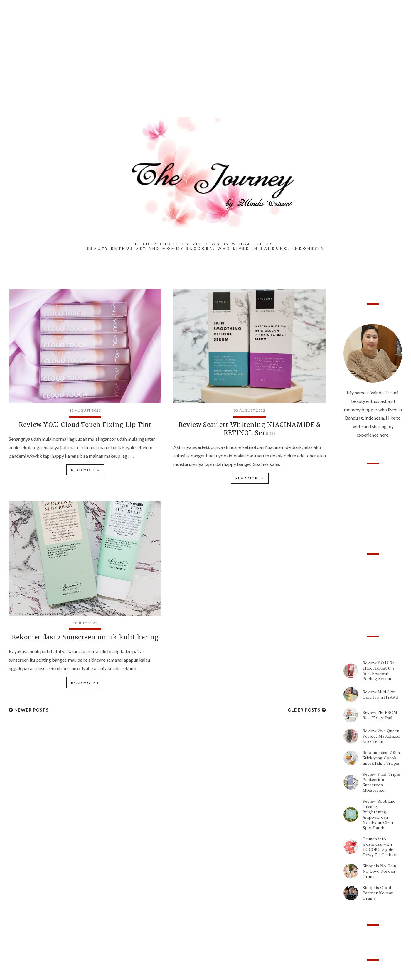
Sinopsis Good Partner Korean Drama (378, 893)
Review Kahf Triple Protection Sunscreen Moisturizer (381, 782)
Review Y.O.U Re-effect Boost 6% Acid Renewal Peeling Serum (380, 671)
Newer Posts (31, 710)
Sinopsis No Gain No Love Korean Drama (379, 871)
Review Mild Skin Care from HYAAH (381, 695)
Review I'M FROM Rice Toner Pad (380, 715)
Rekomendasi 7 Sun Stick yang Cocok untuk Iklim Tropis (381, 758)
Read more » (85, 470)
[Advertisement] (206, 65)
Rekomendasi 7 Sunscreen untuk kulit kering (85, 637)
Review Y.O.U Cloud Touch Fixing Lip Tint (85, 425)
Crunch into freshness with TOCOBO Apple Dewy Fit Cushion (380, 847)
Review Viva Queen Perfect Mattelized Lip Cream (381, 736)
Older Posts (304, 710)
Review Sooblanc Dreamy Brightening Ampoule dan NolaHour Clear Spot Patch (379, 815)
